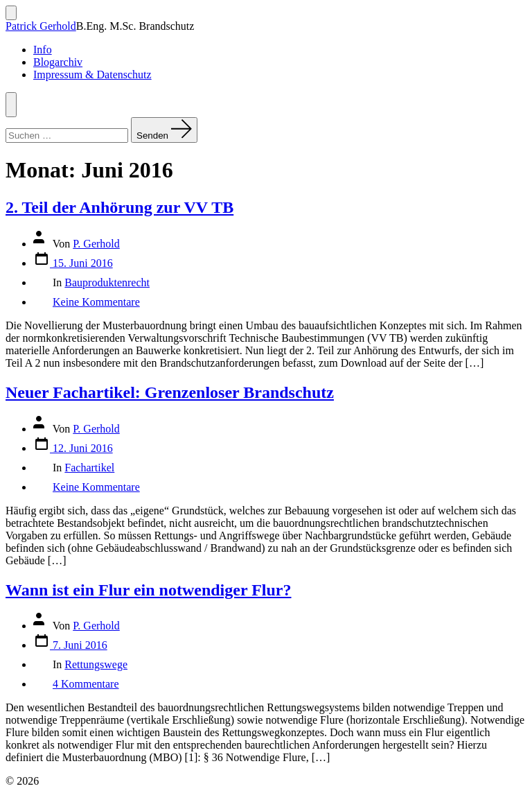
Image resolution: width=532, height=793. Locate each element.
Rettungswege (96, 664)
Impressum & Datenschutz (92, 75)
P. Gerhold (96, 244)
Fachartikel (89, 468)
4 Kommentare (86, 684)
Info (43, 50)
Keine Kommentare (96, 302)
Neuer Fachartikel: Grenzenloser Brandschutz (170, 392)
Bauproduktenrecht (107, 282)
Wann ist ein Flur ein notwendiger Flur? (149, 590)
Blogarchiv (58, 62)
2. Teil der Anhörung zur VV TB (119, 207)
